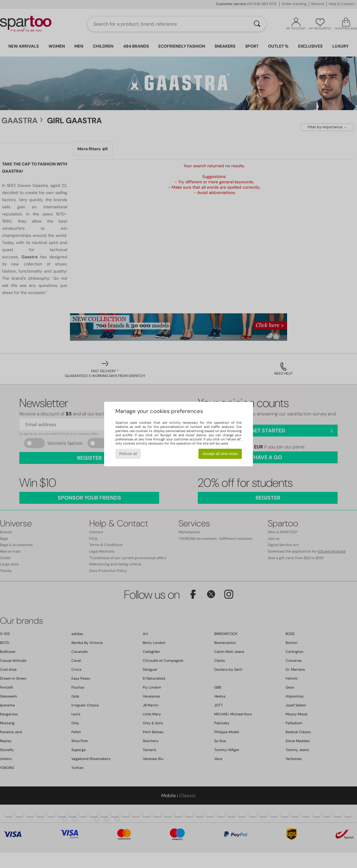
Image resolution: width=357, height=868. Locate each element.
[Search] (257, 24)
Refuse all (128, 454)
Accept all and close (220, 454)
